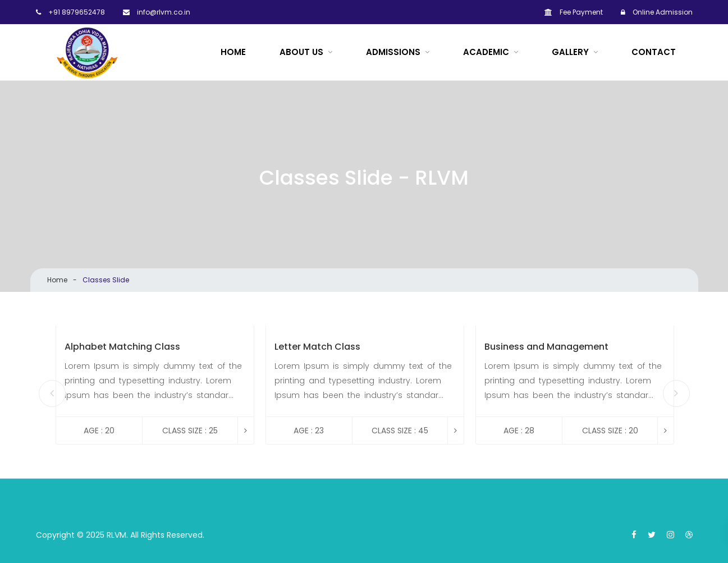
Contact (654, 52)
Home (233, 52)
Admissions (393, 52)
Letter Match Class (317, 347)
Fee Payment (574, 12)
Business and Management (546, 347)
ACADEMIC (486, 52)
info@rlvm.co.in (157, 12)
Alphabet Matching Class (122, 347)
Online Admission (657, 12)
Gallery (570, 52)
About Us (301, 52)
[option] (155, 385)
